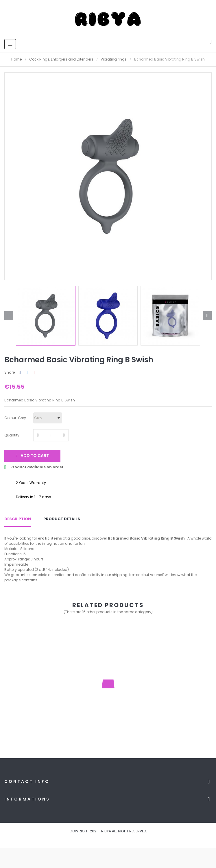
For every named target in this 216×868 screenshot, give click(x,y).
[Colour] (48, 418)
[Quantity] (51, 435)
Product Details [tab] (62, 519)
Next (207, 316)
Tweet (27, 373)
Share (20, 373)
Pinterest (34, 373)
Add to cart (32, 456)
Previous (9, 316)
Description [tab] (18, 519)
